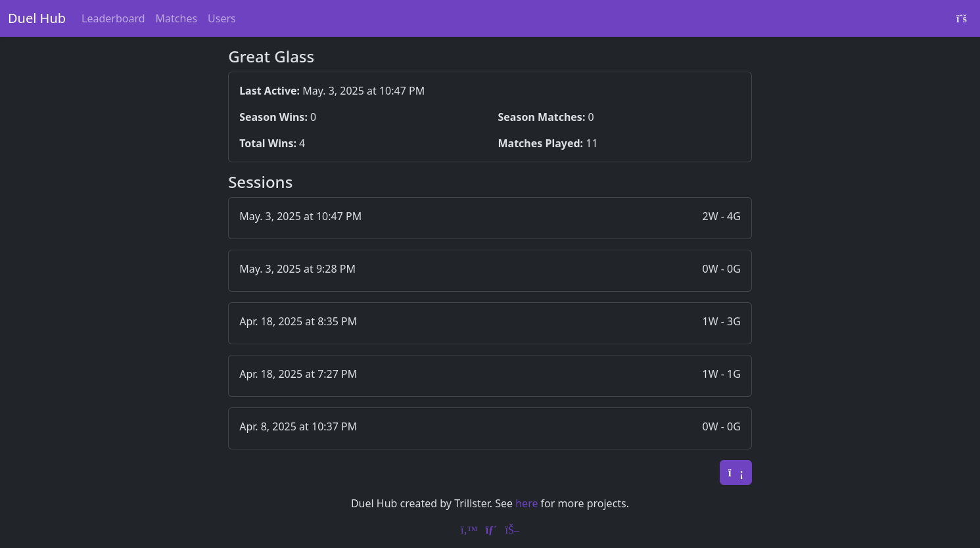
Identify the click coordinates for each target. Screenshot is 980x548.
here (526, 503)
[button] (490, 218)
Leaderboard (113, 18)
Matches (177, 18)
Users (222, 18)
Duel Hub (37, 18)
